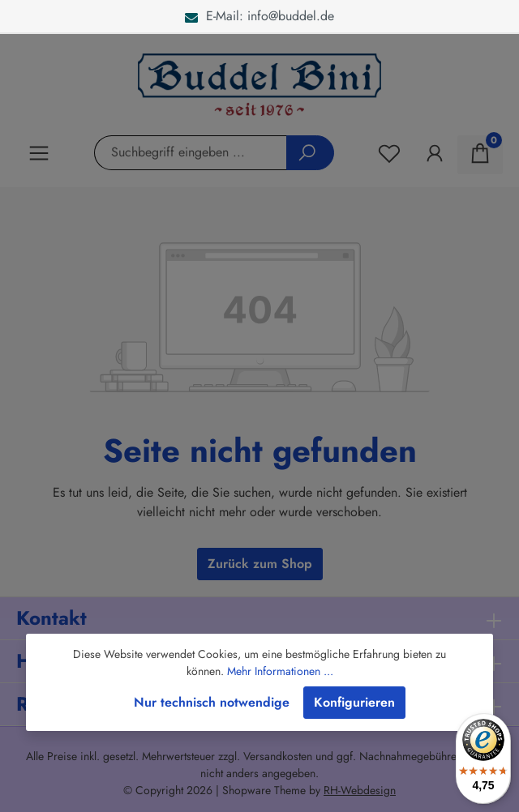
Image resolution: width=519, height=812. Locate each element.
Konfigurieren (354, 702)
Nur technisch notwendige (212, 702)
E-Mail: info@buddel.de (259, 16)
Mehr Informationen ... (280, 671)
